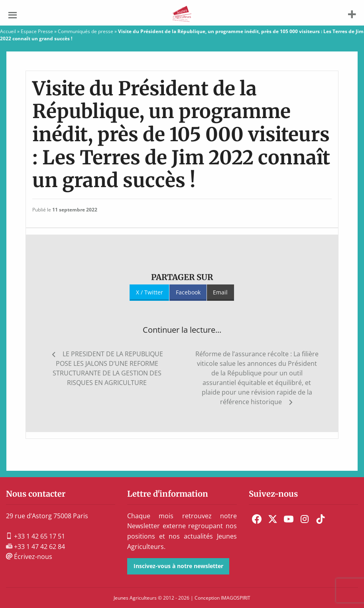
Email (220, 292)
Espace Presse (37, 31)
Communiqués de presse (86, 31)
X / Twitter (150, 292)
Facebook (188, 292)
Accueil (8, 31)
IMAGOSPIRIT (236, 598)
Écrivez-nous (29, 557)
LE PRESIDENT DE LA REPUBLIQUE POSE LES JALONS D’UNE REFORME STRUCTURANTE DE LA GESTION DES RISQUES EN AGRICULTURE (108, 368)
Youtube (289, 519)
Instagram (305, 519)
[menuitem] (257, 519)
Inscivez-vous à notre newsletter (178, 566)
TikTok (321, 519)
